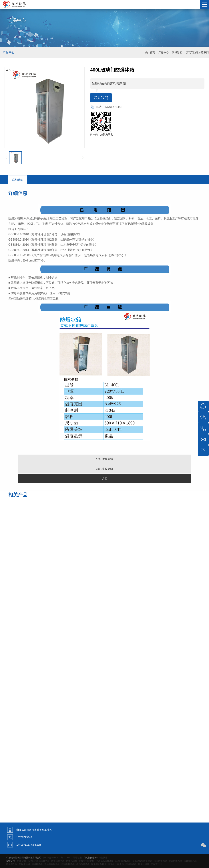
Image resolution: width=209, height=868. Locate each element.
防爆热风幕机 (68, 864)
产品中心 (9, 52)
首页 (152, 52)
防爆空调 (21, 861)
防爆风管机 (72, 861)
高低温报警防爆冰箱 (142, 861)
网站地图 (77, 858)
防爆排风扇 (24, 864)
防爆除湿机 (144, 864)
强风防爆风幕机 (52, 864)
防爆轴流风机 (190, 861)
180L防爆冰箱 (104, 459)
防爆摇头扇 (12, 864)
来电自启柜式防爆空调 (39, 861)
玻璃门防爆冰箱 (123, 861)
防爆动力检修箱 (116, 864)
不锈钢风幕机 (83, 864)
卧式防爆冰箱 (175, 861)
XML (69, 858)
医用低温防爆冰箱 (105, 861)
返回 (104, 479)
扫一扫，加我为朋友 (101, 134)
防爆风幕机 (37, 864)
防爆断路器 (131, 864)
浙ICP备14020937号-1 (54, 858)
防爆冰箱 (177, 52)
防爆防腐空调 (58, 861)
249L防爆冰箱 (104, 469)
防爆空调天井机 (87, 861)
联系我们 (101, 98)
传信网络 (103, 858)
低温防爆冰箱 (160, 861)
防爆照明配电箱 (99, 864)
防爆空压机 (156, 864)
